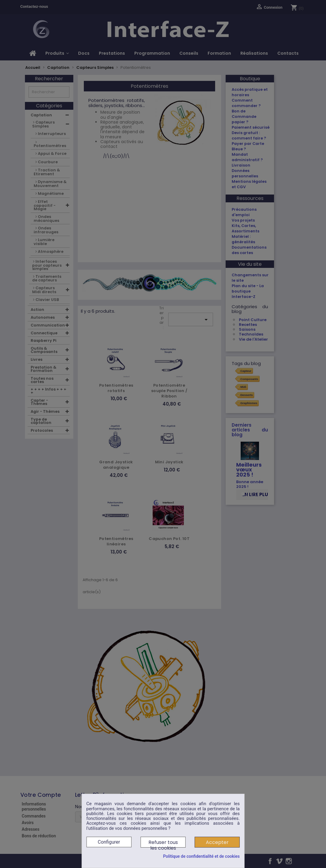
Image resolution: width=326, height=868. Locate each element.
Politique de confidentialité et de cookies (201, 856)
